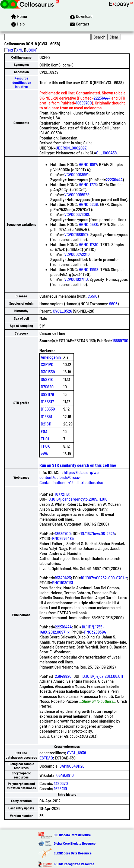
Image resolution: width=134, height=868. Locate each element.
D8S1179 (47, 394)
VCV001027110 (76, 279)
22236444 (102, 98)
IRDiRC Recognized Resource (74, 864)
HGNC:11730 (88, 244)
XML (20, 50)
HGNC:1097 (88, 164)
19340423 (63, 578)
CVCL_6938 (76, 753)
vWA (44, 454)
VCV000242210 (77, 254)
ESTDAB (46, 758)
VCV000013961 (76, 174)
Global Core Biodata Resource (75, 843)
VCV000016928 (77, 194)
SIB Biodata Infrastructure (72, 835)
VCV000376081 (77, 214)
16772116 (62, 494)
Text (10, 50)
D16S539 (48, 409)
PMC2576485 (63, 538)
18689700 (84, 103)
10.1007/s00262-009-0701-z (104, 578)
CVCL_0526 (63, 311)
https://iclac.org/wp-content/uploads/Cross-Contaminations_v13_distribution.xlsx (71, 477)
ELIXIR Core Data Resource (73, 853)
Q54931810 (65, 775)
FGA (44, 431)
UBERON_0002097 (71, 148)
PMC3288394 (95, 632)
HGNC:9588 (88, 224)
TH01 (45, 439)
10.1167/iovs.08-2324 (98, 533)
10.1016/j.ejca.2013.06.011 (102, 676)
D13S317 (47, 401)
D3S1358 (48, 372)
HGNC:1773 (88, 184)
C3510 (92, 296)
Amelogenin (51, 357)
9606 (113, 303)
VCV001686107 (76, 234)
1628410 (60, 788)
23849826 (63, 676)
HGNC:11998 (88, 269)
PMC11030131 (63, 582)
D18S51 (46, 416)
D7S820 (47, 387)
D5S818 (47, 379)
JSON (31, 50)
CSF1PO (47, 364)
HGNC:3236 (88, 204)
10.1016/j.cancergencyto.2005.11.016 (77, 499)
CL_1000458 (106, 153)
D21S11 (46, 424)
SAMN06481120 (72, 766)
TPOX (45, 446)
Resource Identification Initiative (21, 82)
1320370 (61, 783)
